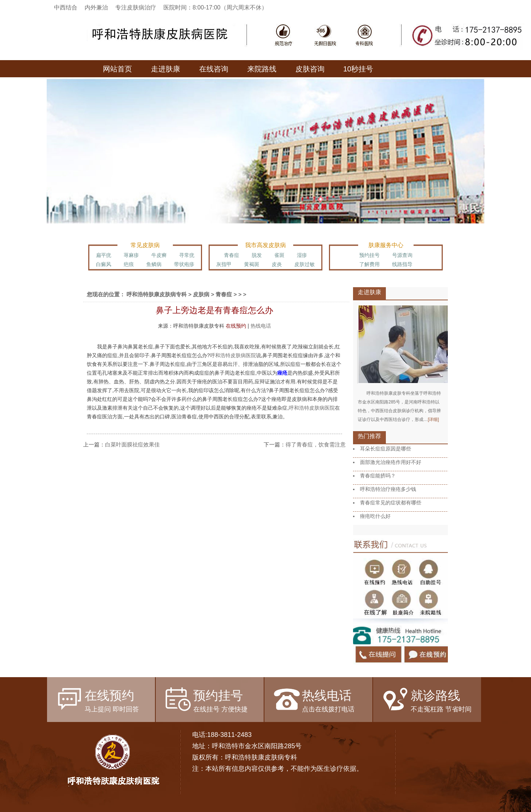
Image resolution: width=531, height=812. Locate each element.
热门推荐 (369, 436)
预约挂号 (369, 255)
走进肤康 (166, 69)
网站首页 (117, 69)
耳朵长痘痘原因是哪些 (385, 449)
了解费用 (369, 264)
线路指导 (402, 264)
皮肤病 (201, 294)
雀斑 (279, 255)
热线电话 (261, 326)
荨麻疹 (131, 255)
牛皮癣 (159, 255)
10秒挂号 (358, 69)
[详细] (433, 419)
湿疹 (302, 255)
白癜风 (104, 264)
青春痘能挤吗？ (378, 476)
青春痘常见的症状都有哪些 (391, 503)
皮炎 (277, 264)
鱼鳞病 (154, 264)
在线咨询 (214, 69)
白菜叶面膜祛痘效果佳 (132, 444)
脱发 (257, 255)
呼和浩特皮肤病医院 (233, 355)
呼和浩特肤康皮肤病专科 (157, 294)
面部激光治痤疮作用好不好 (391, 462)
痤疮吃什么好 (375, 516)
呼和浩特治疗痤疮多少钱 (388, 489)
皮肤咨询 (310, 69)
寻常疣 (187, 255)
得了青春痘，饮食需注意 (316, 444)
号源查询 (402, 255)
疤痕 (129, 264)
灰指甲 (224, 264)
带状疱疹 (184, 264)
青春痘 (232, 255)
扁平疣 (104, 255)
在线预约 (236, 326)
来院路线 (262, 69)
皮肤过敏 (305, 264)
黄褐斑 (252, 264)
